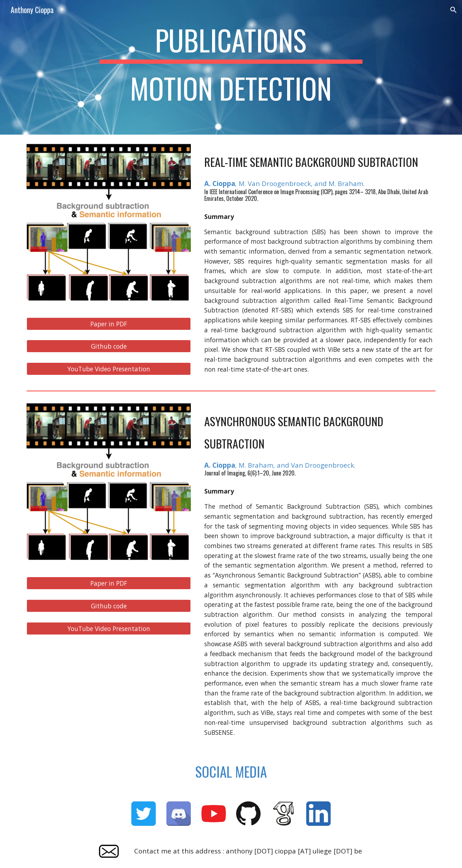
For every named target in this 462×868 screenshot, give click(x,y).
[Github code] (109, 346)
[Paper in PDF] (109, 324)
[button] (454, 10)
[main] (231, 67)
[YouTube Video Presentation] (109, 369)
